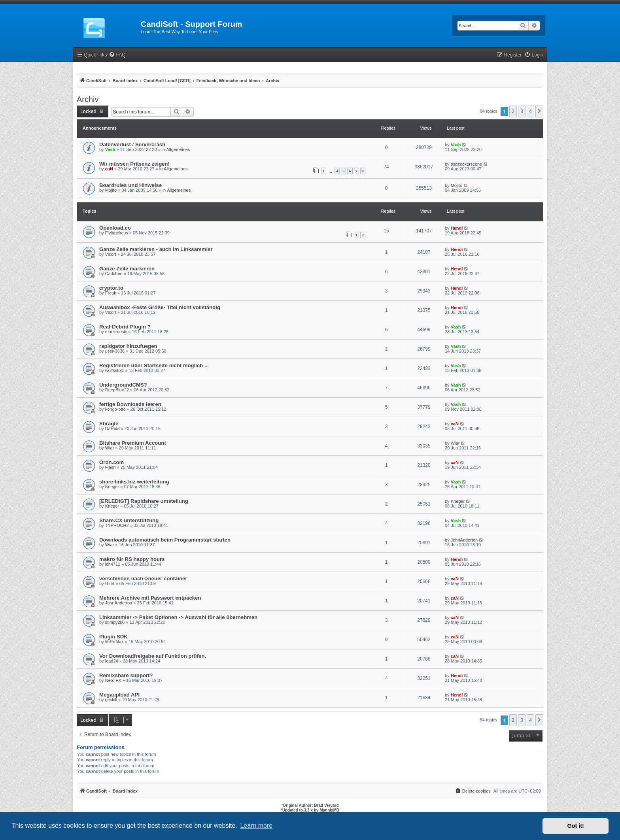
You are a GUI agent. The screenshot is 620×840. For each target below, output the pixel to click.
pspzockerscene (467, 164)
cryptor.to (111, 288)
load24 (112, 661)
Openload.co (115, 228)
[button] (539, 111)
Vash (110, 149)
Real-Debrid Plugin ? (125, 327)
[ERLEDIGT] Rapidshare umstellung (144, 501)
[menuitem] (117, 55)
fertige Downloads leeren (130, 404)
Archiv (88, 99)
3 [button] (522, 111)
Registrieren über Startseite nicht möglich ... (154, 365)
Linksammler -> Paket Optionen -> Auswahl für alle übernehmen (178, 617)
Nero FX (113, 680)
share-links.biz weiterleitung (134, 482)
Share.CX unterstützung (129, 520)
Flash (111, 467)
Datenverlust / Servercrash (132, 144)
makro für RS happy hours (132, 559)
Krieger (112, 487)
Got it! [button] (576, 826)
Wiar (110, 448)
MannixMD (329, 810)
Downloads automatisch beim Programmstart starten (165, 540)
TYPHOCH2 (117, 525)
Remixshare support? (126, 675)
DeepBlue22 (117, 390)
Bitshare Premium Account (133, 443)
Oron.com (112, 462)
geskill (111, 700)
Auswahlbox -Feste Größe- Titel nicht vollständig (160, 307)
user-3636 (115, 351)
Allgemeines (178, 149)
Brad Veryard (326, 805)
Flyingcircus (117, 233)
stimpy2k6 (115, 622)
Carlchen (114, 274)
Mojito (111, 190)
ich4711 (113, 564)
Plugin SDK (113, 637)
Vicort (111, 254)
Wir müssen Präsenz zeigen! (134, 164)
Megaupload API (119, 695)
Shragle (109, 424)
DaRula (112, 428)
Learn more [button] (256, 826)
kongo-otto (115, 409)
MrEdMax (114, 642)
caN (109, 169)
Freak (111, 293)
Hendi (457, 228)
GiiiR (110, 583)
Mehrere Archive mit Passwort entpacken (150, 598)
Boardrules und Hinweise (130, 185)
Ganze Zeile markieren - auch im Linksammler (156, 249)
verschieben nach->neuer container (143, 579)
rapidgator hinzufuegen (128, 346)
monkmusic (116, 332)
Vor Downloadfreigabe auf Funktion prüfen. (153, 656)
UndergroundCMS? (123, 385)
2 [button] (513, 111)
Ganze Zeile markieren (127, 269)
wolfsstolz (115, 370)
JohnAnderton (464, 540)
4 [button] (530, 111)
